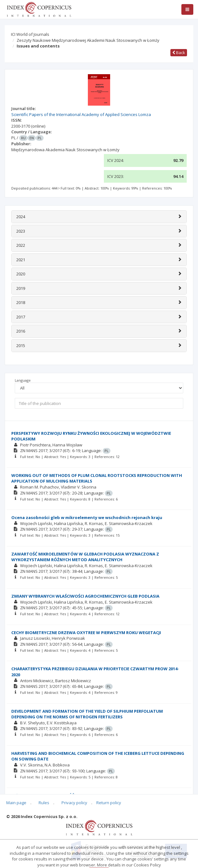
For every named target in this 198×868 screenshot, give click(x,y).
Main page (16, 803)
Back (179, 53)
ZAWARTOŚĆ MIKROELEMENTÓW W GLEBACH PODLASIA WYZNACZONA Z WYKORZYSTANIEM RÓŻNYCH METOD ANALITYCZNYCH (85, 557)
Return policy (109, 803)
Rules (44, 803)
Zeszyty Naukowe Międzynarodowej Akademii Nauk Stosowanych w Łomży (88, 40)
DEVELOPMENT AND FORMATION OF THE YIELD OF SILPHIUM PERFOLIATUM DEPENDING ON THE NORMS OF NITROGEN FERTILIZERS (87, 714)
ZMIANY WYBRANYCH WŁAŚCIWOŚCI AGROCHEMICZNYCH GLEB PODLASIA (85, 596)
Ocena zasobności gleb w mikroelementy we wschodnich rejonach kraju (87, 517)
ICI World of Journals (30, 34)
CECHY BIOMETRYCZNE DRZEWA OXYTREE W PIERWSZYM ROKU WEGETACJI (86, 633)
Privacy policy (74, 803)
